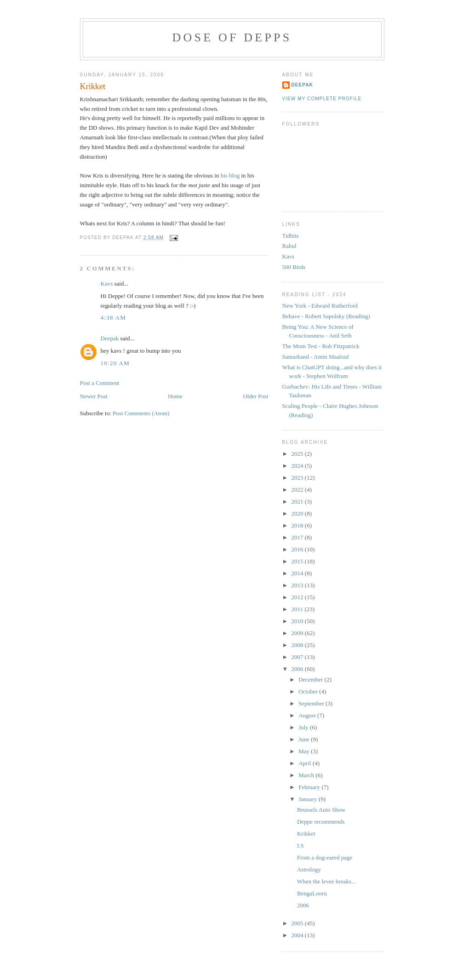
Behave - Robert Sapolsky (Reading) (326, 316)
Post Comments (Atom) (141, 413)
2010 (298, 621)
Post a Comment (100, 383)
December (312, 679)
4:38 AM (114, 318)
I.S (300, 845)
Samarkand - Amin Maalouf (316, 357)
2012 (298, 597)
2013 (298, 585)
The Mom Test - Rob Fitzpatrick (321, 346)
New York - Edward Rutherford (320, 306)
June (305, 739)
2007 (298, 657)
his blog (230, 175)
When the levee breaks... (326, 881)
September (312, 703)
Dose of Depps (232, 37)
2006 (298, 669)
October (309, 691)
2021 (298, 501)
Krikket (93, 86)
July (304, 727)
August (308, 715)
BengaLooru (312, 893)
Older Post (255, 396)
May (305, 751)
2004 (298, 935)
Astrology (309, 869)
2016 (298, 549)
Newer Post (94, 396)
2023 (298, 478)
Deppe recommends (321, 822)
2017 (298, 537)
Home (175, 396)
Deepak (110, 338)
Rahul (289, 246)
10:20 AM (115, 363)
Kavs (107, 284)
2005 (298, 923)
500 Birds (294, 267)
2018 (298, 525)
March (307, 775)
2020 (298, 513)
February (310, 787)
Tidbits (291, 236)
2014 (298, 573)
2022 (298, 490)
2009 (298, 633)
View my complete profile (322, 99)
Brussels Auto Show (321, 810)
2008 (298, 645)
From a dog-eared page (325, 857)
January (309, 799)
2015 (298, 561)
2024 (298, 466)
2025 (298, 454)
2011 (298, 609)
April (306, 763)
